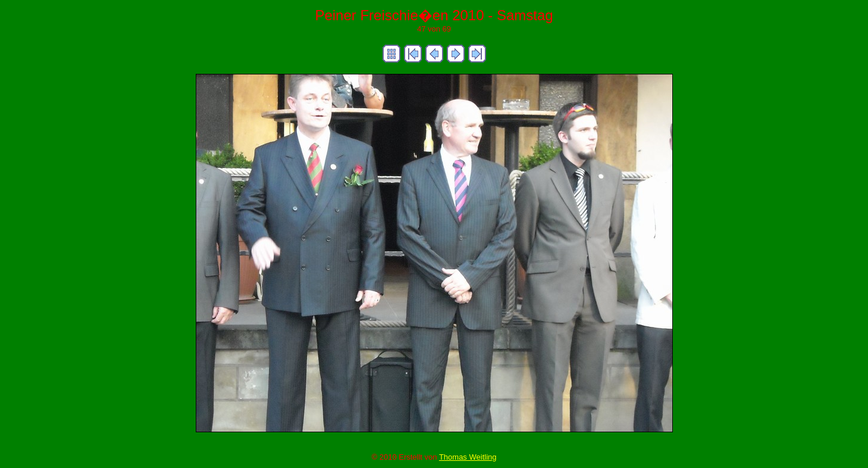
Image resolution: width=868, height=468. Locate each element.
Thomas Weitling (468, 457)
